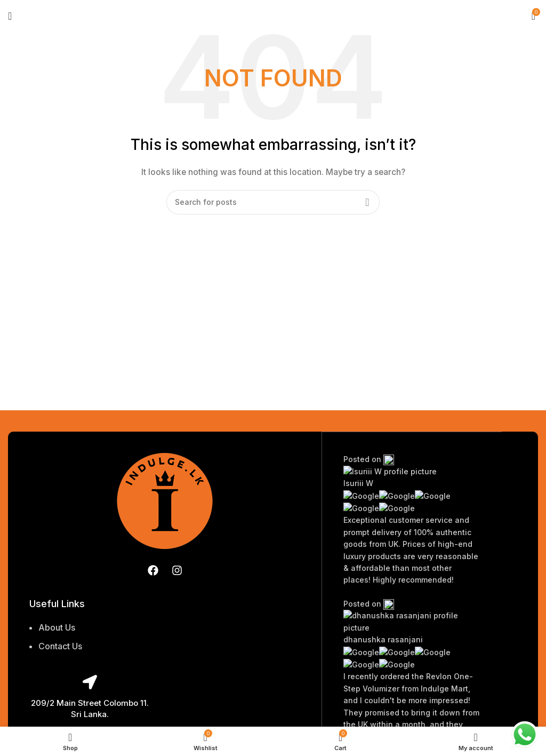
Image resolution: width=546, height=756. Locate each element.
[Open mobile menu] (10, 16)
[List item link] (90, 643)
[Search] (273, 202)
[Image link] (165, 500)
